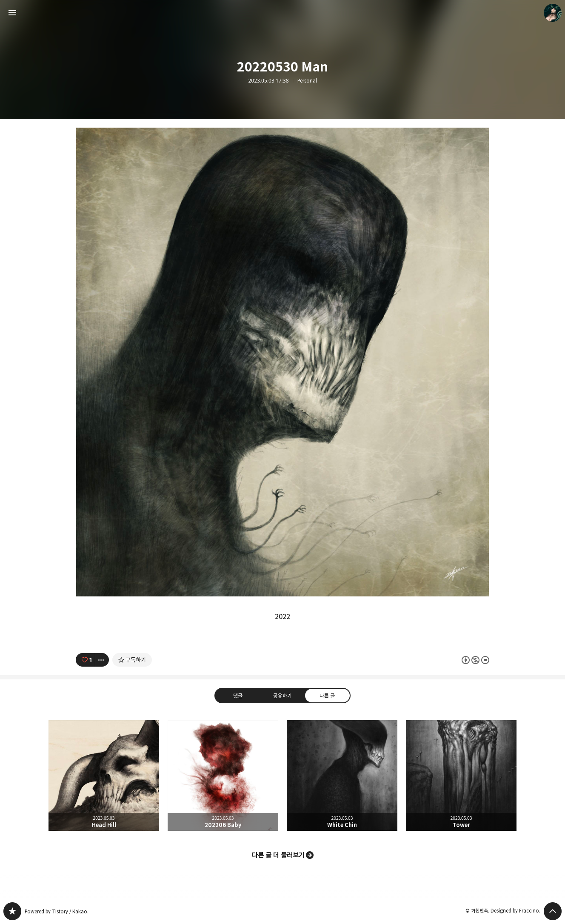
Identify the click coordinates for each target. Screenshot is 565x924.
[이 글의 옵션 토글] (102, 660)
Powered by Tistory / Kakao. (57, 911)
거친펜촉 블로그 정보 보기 (553, 13)
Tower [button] (461, 776)
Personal (307, 81)
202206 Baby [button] (223, 776)
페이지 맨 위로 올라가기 (553, 911)
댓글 (238, 696)
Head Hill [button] (104, 776)
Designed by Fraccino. (515, 911)
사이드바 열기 (12, 13)
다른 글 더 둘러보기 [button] (278, 855)
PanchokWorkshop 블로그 (12, 911)
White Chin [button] (342, 776)
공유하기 (282, 696)
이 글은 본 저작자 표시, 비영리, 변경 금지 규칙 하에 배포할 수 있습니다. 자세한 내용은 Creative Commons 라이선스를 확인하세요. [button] (475, 660)
